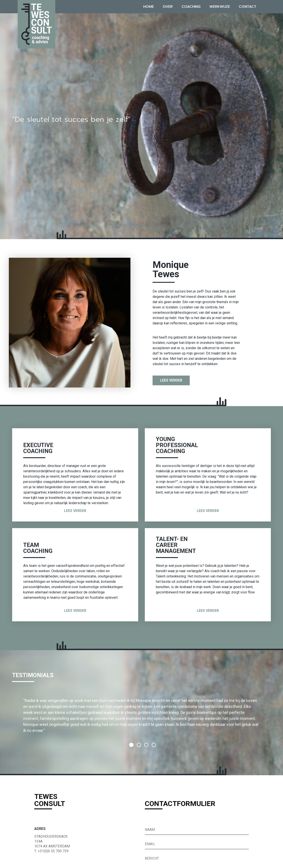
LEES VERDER (171, 380)
